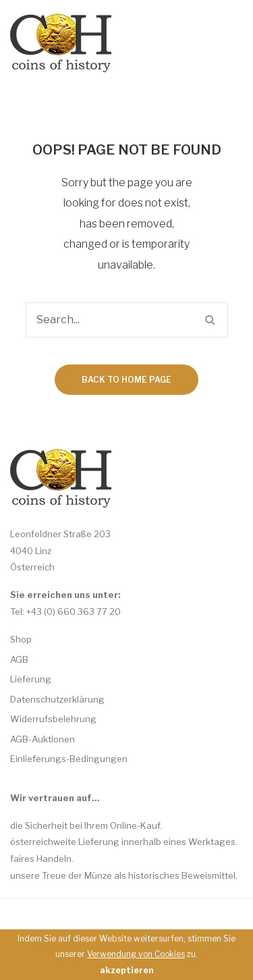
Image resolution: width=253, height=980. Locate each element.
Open (210, 44)
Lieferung (31, 679)
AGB (19, 659)
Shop (21, 639)
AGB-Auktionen (43, 739)
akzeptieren (126, 970)
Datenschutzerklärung (57, 699)
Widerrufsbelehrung (53, 719)
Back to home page (126, 380)
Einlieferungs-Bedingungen (69, 759)
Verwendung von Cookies (136, 954)
